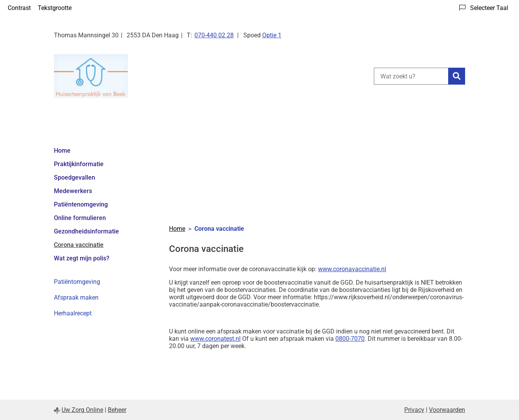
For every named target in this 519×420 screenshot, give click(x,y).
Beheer (117, 410)
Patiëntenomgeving (81, 204)
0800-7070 (350, 339)
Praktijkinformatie (79, 164)
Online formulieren (80, 218)
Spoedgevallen (75, 177)
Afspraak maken (76, 297)
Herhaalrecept (73, 313)
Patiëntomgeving (77, 282)
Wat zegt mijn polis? (82, 258)
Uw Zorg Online (82, 410)
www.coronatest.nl (215, 339)
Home (62, 151)
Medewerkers (73, 191)
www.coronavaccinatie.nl (352, 269)
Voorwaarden (447, 410)
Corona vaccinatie (79, 245)
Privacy (414, 410)
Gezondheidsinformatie (86, 231)
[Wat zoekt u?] (411, 76)
